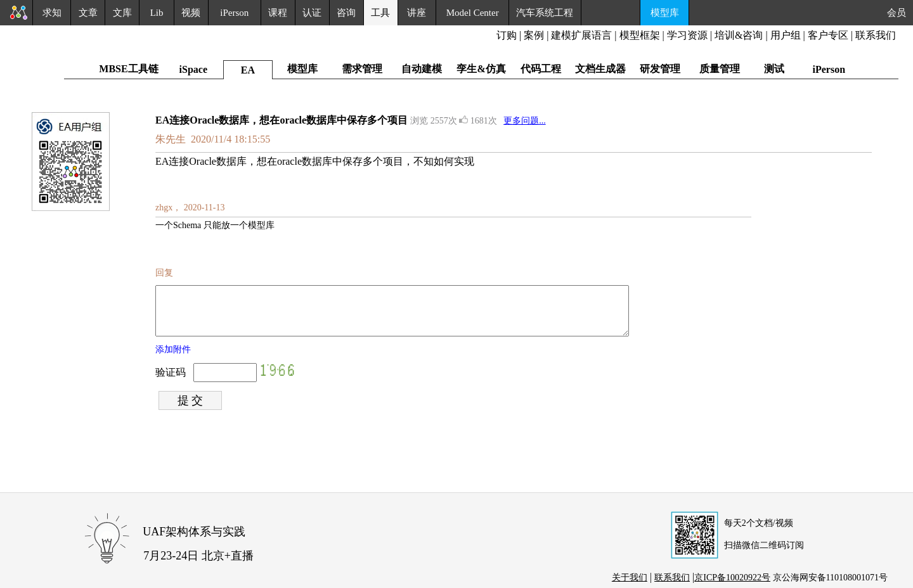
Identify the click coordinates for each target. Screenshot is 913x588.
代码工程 (541, 69)
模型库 (665, 13)
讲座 (417, 13)
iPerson (234, 13)
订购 (507, 35)
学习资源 (687, 35)
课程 (278, 13)
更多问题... (525, 121)
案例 (534, 35)
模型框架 (640, 35)
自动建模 (422, 69)
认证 (312, 13)
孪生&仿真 (481, 69)
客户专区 (829, 35)
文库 (122, 13)
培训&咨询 (739, 35)
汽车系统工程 (545, 13)
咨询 (346, 13)
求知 (52, 13)
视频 (191, 13)
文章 (88, 13)
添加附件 (173, 359)
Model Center (473, 13)
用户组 (786, 35)
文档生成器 (600, 69)
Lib (157, 13)
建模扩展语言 (581, 35)
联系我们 (876, 35)
